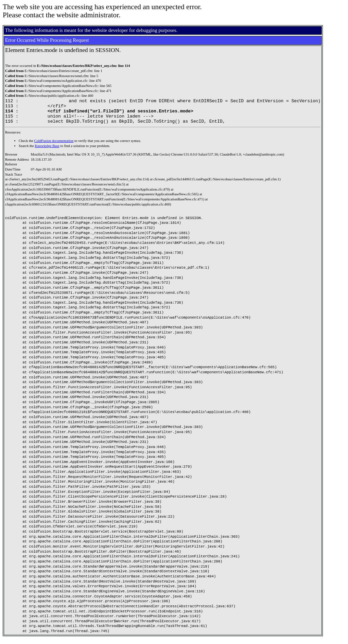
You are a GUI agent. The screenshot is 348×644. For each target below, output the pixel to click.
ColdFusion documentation (54, 146)
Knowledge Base (47, 151)
